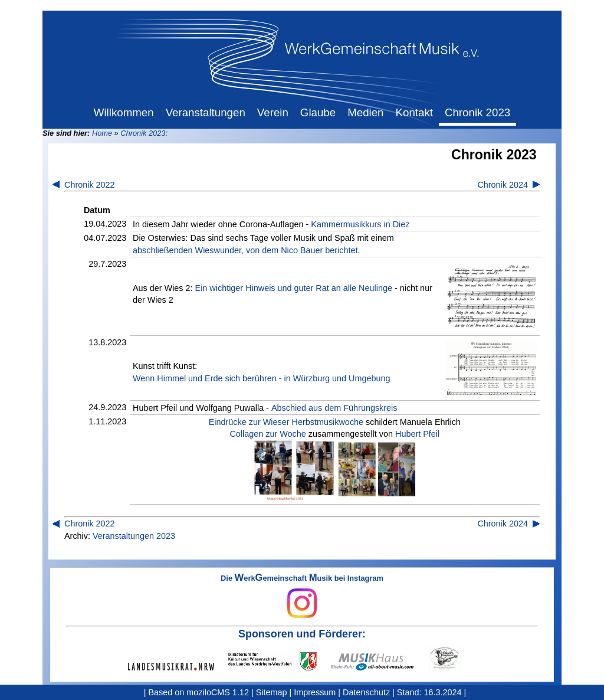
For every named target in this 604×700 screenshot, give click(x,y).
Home (102, 133)
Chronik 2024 (503, 185)
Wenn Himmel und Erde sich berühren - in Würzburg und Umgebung (261, 378)
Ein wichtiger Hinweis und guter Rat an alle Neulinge (294, 288)
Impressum (315, 692)
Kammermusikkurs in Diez (360, 224)
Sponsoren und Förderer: (302, 634)
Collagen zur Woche (267, 434)
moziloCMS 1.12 (218, 692)
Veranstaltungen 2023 (134, 536)
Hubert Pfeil (417, 434)
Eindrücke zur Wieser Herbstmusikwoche (286, 422)
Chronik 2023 (143, 133)
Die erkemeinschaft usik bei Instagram (302, 596)
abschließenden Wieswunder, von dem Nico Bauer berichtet (245, 250)
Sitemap (272, 692)
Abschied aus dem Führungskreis (334, 408)
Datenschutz (366, 692)
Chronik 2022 (90, 185)
